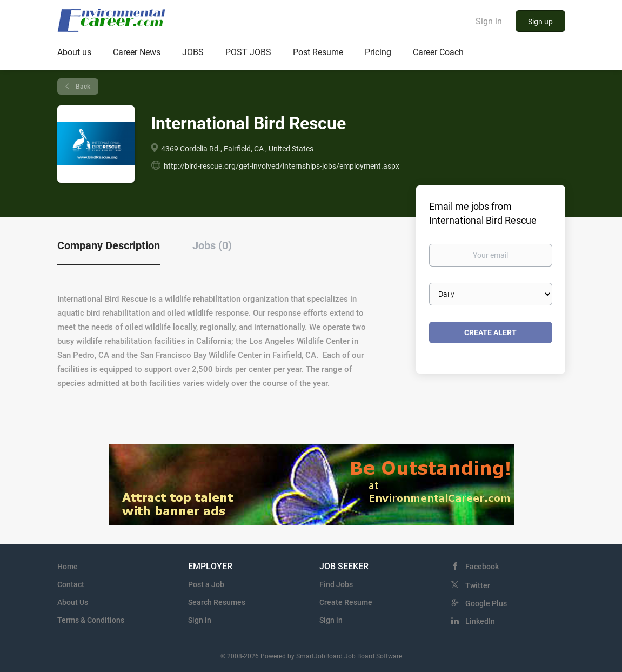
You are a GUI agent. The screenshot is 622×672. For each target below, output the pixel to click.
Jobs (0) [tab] (212, 245)
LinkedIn (480, 621)
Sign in (489, 21)
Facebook (482, 567)
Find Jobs (336, 584)
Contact (71, 584)
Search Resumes (217, 602)
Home (68, 567)
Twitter (478, 585)
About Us (73, 602)
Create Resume (346, 602)
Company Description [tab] (109, 245)
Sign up (540, 22)
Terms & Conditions (91, 620)
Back (82, 87)
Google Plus (486, 603)
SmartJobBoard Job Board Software (349, 656)
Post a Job (206, 584)
